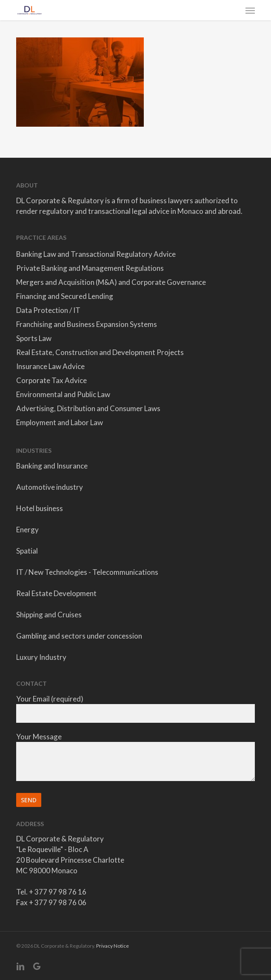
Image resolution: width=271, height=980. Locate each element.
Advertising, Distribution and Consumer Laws (88, 408)
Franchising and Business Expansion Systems (87, 324)
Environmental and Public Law (63, 394)
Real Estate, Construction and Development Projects (100, 352)
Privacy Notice (113, 946)
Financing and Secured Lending (65, 296)
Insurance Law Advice (50, 366)
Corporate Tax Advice (51, 380)
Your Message (135, 758)
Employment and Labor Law (60, 422)
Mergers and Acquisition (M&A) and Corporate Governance (111, 282)
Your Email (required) (135, 709)
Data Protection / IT (48, 310)
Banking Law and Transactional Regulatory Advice (96, 254)
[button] (250, 10)
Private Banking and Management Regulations (90, 268)
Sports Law (34, 338)
